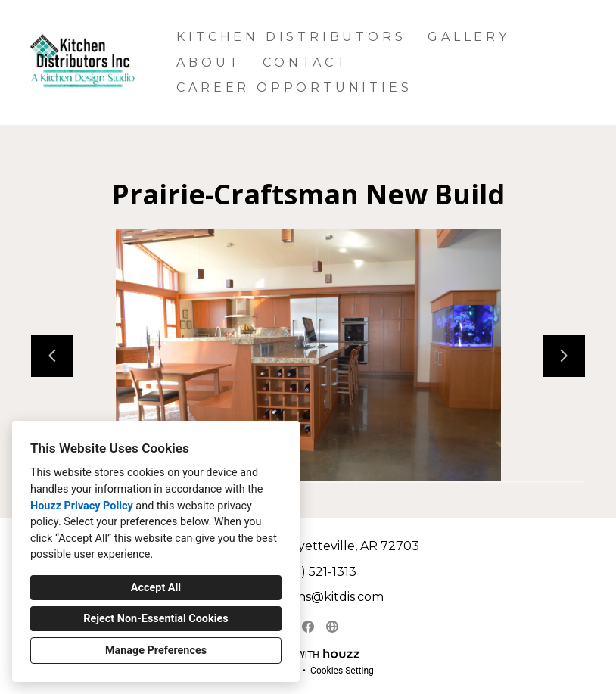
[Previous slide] (52, 356)
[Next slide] (564, 356)
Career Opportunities (294, 87)
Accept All (156, 588)
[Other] (332, 627)
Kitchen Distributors (291, 37)
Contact (306, 62)
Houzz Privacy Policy (82, 506)
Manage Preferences (156, 650)
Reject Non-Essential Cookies (156, 619)
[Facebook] (308, 627)
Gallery (469, 37)
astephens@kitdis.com (316, 597)
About (208, 62)
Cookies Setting (342, 671)
